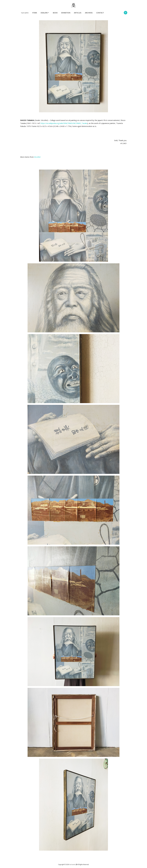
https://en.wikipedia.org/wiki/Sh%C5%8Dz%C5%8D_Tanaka (64, 123)
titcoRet (37, 157)
